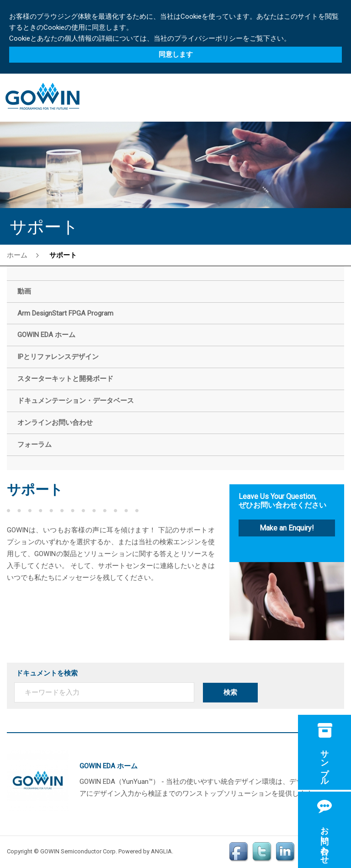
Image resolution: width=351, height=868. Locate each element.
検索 (230, 692)
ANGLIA (161, 851)
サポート (63, 255)
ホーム (17, 255)
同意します (176, 54)
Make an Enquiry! (287, 528)
